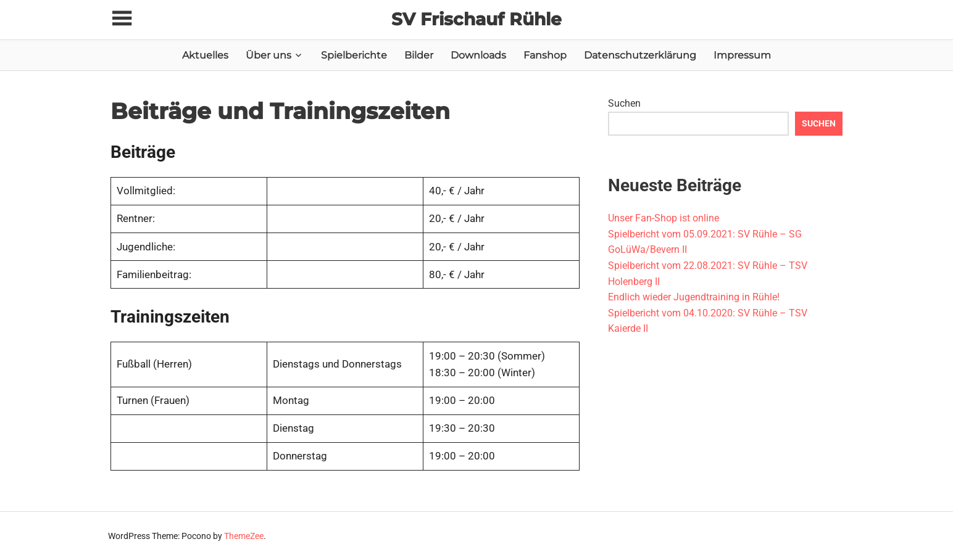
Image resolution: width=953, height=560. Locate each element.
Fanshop (545, 55)
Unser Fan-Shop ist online (664, 218)
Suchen (624, 103)
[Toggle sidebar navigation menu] (122, 19)
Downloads (478, 55)
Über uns (268, 55)
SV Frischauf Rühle (476, 19)
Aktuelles (205, 55)
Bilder (419, 55)
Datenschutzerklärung (640, 55)
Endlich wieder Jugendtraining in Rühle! (694, 297)
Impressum (742, 55)
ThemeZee (244, 536)
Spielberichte (354, 55)
